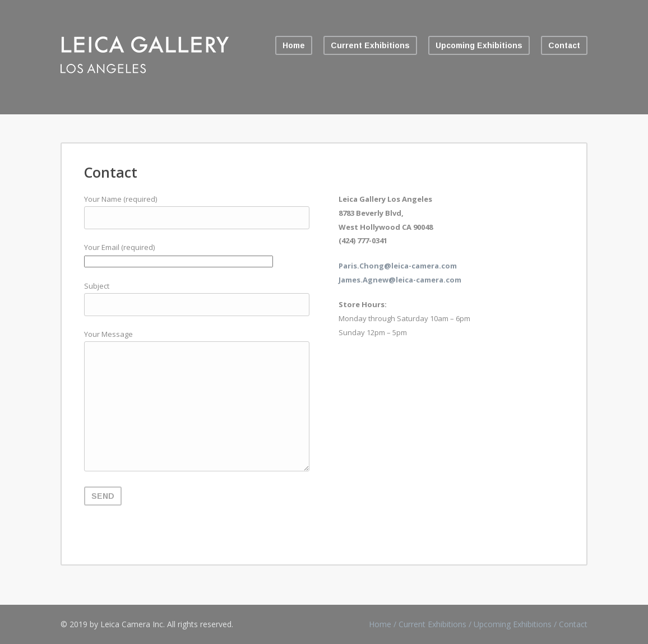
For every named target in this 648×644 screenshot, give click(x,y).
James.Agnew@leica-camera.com (400, 280)
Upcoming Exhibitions (479, 45)
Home (294, 45)
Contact (564, 45)
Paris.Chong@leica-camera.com (398, 266)
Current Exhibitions (370, 45)
